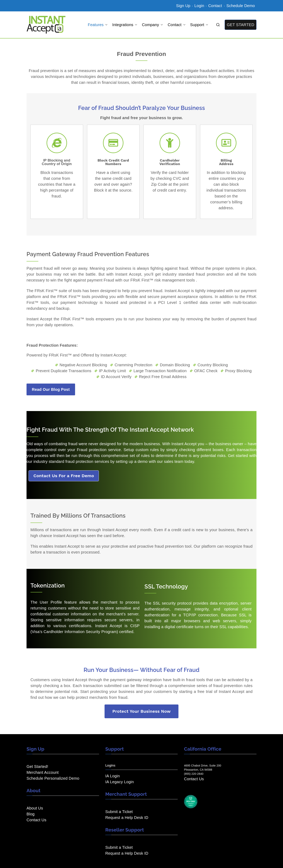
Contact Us (36, 820)
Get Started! (37, 767)
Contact (216, 6)
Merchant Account (43, 772)
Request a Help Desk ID (127, 818)
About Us (35, 808)
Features (98, 25)
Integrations (125, 25)
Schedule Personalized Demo (53, 778)
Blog (31, 814)
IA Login (113, 776)
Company (152, 25)
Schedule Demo (241, 6)
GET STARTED (241, 25)
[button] (106, 25)
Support (199, 25)
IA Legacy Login (120, 782)
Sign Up (183, 6)
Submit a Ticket (119, 812)
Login (199, 6)
